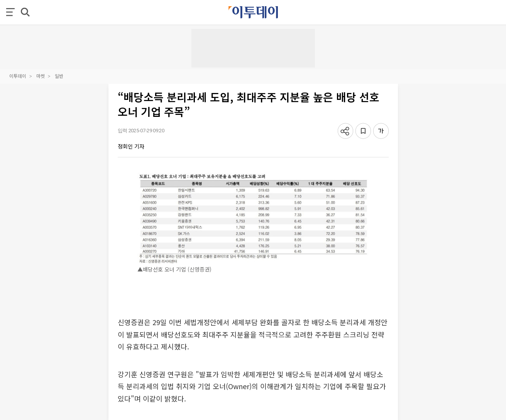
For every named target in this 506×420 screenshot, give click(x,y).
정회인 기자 (131, 146)
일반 (59, 76)
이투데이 (18, 76)
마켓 (41, 76)
